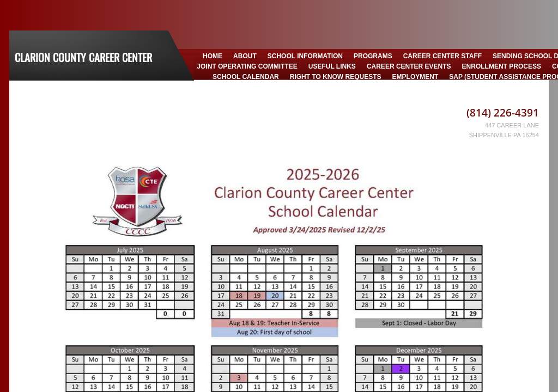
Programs (373, 56)
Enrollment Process (502, 66)
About (245, 56)
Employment (416, 77)
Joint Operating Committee (247, 66)
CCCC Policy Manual (396, 88)
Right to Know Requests (336, 77)
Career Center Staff (442, 56)
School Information (305, 56)
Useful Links (332, 66)
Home (213, 56)
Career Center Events (409, 66)
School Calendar (246, 77)
